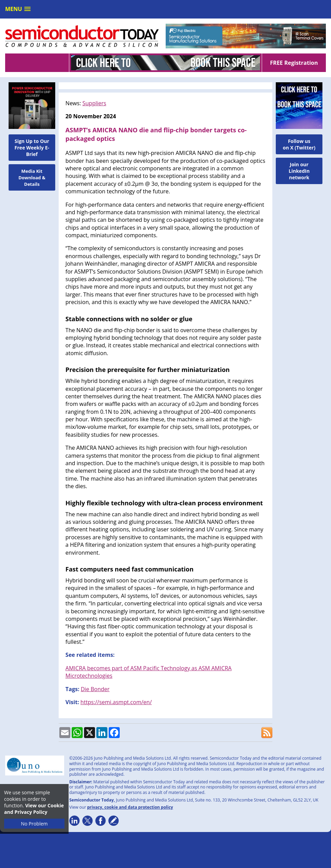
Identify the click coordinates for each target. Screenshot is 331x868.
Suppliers (94, 103)
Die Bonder (95, 689)
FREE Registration (294, 63)
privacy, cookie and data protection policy (130, 807)
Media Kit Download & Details (32, 178)
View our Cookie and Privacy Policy (34, 809)
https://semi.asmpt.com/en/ (116, 702)
